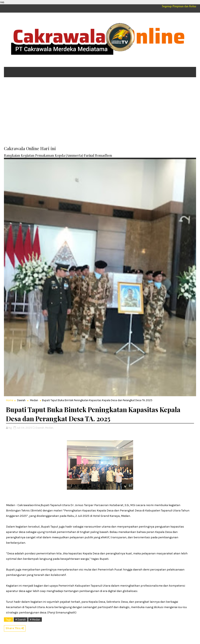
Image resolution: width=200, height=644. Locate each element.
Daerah (21, 400)
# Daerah (21, 620)
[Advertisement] (100, 112)
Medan (34, 400)
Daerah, (40, 428)
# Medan (35, 620)
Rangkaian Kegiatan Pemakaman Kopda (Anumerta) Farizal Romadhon (58, 155)
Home (10, 400)
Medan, (49, 428)
